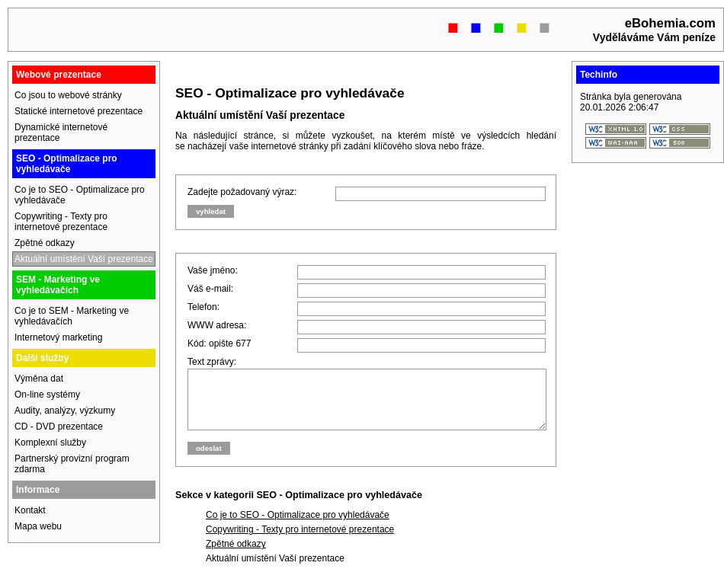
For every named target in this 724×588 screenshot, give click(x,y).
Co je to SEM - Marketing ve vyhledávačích (72, 316)
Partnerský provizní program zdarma (72, 464)
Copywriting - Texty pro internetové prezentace (300, 541)
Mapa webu (38, 526)
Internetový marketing (58, 337)
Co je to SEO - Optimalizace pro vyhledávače (298, 526)
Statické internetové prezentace (78, 111)
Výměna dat (39, 379)
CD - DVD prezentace (59, 427)
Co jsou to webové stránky (68, 95)
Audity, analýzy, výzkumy (65, 411)
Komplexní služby (50, 443)
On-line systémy (47, 395)
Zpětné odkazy (236, 555)
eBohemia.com (670, 23)
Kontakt (30, 510)
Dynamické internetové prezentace (61, 133)
